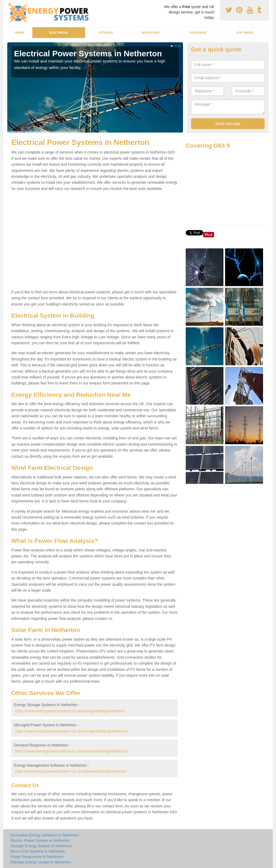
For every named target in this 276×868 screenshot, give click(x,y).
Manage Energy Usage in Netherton (41, 862)
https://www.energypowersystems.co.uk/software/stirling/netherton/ (71, 771)
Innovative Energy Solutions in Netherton (45, 835)
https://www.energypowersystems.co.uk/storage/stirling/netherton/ (70, 711)
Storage (106, 33)
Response (198, 33)
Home (20, 33)
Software (245, 33)
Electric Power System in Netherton (40, 841)
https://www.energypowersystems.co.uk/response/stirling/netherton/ (71, 751)
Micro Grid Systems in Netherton (38, 851)
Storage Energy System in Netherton (41, 846)
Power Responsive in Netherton (37, 857)
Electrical (59, 33)
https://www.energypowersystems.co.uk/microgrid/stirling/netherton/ (71, 731)
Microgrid (151, 33)
